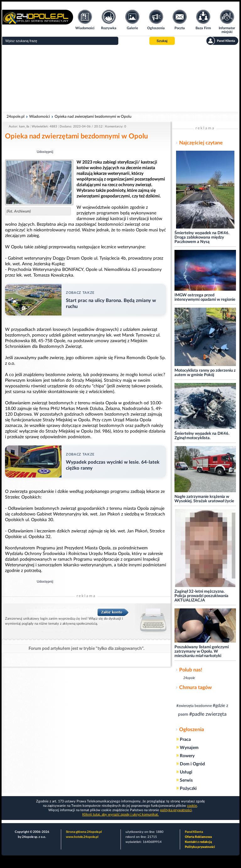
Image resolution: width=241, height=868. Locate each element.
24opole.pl (16, 116)
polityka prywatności (176, 810)
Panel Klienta (194, 832)
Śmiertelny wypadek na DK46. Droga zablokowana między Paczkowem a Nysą (202, 237)
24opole (189, 678)
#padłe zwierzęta (208, 714)
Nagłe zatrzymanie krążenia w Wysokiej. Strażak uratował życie (204, 499)
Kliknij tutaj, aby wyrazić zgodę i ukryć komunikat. (120, 814)
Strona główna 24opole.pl (84, 832)
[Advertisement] (120, 78)
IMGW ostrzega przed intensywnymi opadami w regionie (205, 297)
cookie (192, 806)
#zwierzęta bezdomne (194, 706)
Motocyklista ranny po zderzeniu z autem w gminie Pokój (205, 373)
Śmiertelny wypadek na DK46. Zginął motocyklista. (202, 436)
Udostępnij (45, 152)
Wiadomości (40, 116)
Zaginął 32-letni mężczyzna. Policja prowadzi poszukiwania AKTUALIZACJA (201, 596)
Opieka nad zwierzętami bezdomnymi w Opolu (93, 116)
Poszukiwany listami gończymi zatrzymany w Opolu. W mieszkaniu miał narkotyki (202, 652)
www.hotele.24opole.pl (82, 837)
